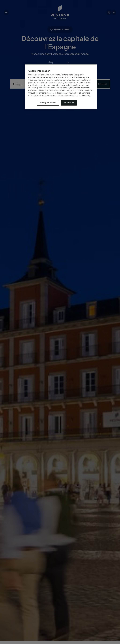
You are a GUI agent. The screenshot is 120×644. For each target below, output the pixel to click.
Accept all (69, 103)
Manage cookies (48, 103)
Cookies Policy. (85, 95)
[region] (61, 87)
